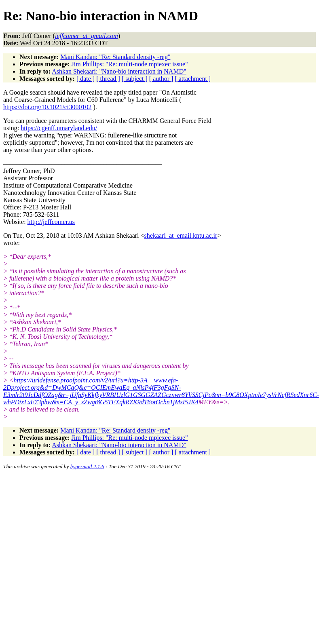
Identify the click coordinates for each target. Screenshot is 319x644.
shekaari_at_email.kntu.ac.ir (181, 235)
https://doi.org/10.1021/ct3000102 (47, 107)
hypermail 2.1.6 (87, 466)
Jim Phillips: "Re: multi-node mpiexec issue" (130, 64)
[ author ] (161, 79)
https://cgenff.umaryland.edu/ (59, 128)
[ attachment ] (193, 79)
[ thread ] (108, 79)
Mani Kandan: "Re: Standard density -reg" (115, 57)
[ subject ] (135, 79)
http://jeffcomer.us (51, 222)
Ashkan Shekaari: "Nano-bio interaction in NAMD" (119, 71)
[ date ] (86, 79)
